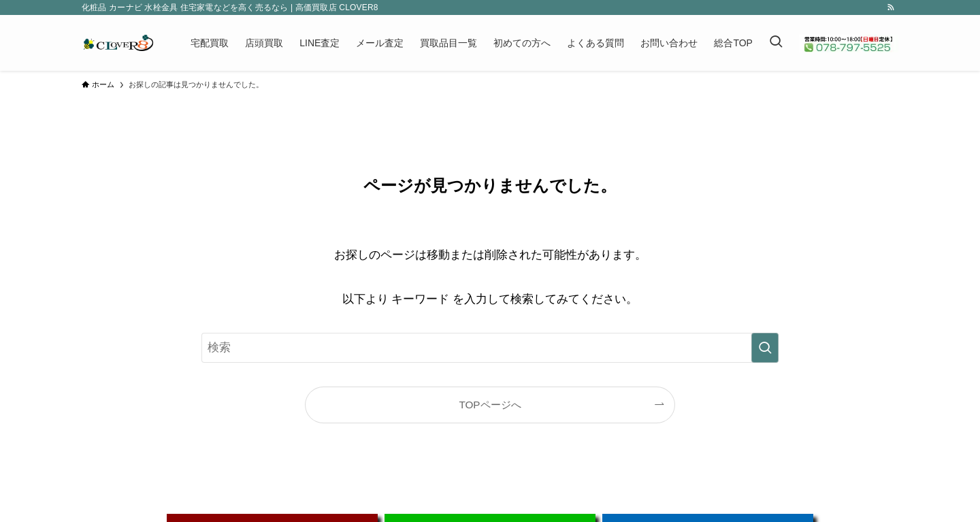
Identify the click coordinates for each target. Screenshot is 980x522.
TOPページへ (490, 405)
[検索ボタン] (776, 43)
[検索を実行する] (765, 348)
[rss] (891, 7)
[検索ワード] (490, 348)
